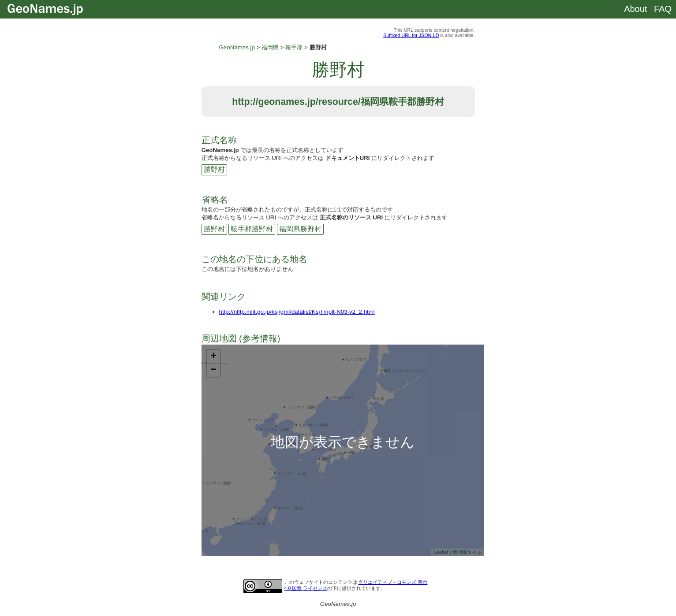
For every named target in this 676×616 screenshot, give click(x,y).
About (635, 9)
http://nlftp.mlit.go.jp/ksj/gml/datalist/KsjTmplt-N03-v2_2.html (297, 312)
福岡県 (270, 47)
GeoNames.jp (237, 47)
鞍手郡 (294, 47)
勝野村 (214, 169)
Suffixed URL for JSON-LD (411, 35)
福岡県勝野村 (300, 229)
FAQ (663, 9)
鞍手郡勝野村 (252, 229)
